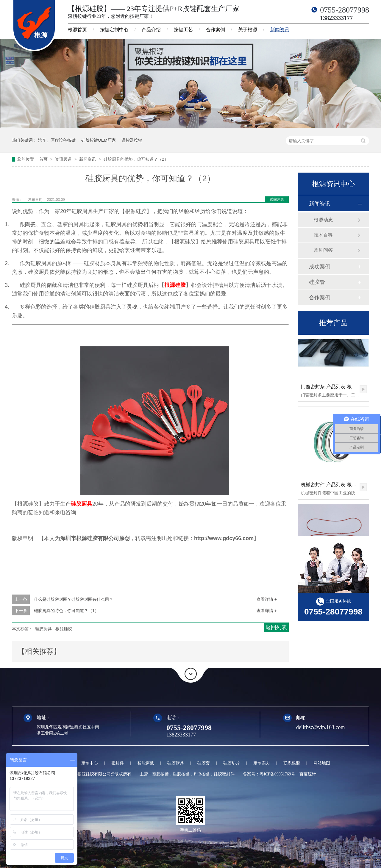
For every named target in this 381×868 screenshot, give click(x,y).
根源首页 (77, 30)
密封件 (118, 763)
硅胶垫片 (232, 763)
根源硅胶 (175, 285)
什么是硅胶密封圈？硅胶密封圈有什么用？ (74, 599)
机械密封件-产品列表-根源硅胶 (334, 486)
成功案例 (320, 267)
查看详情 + (267, 599)
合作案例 (216, 30)
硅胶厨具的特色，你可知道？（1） (66, 611)
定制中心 (90, 763)
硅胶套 (204, 763)
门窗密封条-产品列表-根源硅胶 (334, 388)
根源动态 (323, 220)
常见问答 (323, 250)
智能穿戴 (146, 763)
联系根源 (292, 763)
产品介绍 (151, 30)
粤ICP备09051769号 (277, 774)
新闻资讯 (280, 30)
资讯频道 (64, 159)
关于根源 (248, 30)
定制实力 (262, 763)
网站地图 (322, 763)
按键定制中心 (114, 30)
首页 (44, 159)
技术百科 (323, 235)
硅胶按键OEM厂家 (99, 140)
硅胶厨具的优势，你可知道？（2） (136, 159)
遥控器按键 (132, 140)
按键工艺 (183, 30)
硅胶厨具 (82, 504)
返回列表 (277, 199)
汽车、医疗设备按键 (57, 140)
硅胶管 (317, 282)
